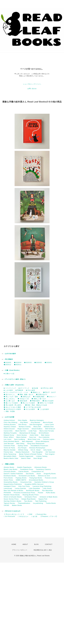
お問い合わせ (32, 89)
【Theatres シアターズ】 (49, 516)
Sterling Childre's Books (13, 501)
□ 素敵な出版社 (9, 464)
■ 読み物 (35, 388)
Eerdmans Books (10, 476)
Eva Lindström (44, 437)
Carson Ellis (8, 431)
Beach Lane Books (11, 469)
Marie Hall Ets (21, 431)
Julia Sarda (48, 450)
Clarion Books (24, 472)
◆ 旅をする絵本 (48, 401)
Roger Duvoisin (23, 429)
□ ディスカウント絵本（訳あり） (15, 379)
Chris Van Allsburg (10, 422)
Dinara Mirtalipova (42, 441)
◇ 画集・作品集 (9, 411)
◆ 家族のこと (36, 392)
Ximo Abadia (22, 420)
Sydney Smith (23, 446)
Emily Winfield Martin (11, 441)
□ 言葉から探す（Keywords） (14, 385)
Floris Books (8, 478)
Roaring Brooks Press (31, 495)
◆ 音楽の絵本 (22, 401)
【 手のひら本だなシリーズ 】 (14, 514)
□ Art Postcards (9, 516)
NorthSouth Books (33, 491)
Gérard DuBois (37, 429)
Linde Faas (33, 431)
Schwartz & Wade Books (49, 497)
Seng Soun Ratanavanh (36, 444)
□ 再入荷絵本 (8, 359)
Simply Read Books (29, 499)
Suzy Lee (33, 437)
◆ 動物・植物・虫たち (26, 394)
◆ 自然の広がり (42, 394)
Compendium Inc (38, 472)
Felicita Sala (8, 452)
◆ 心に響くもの (9, 401)
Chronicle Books (10, 472)
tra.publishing (38, 503)
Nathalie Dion (49, 427)
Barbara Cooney (25, 427)
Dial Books (30, 474)
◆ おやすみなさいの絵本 (12, 409)
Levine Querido (20, 488)
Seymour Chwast (10, 427)
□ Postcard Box (41, 514)
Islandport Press (10, 486)
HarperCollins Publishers (13, 484)
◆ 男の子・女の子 (50, 392)
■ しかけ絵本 (8, 390)
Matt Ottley (20, 444)
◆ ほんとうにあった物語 (12, 407)
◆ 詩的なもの (26, 397)
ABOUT (25, 544)
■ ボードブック (24, 388)
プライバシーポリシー (20, 550)
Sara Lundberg (20, 439)
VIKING (6, 505)
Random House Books (12, 495)
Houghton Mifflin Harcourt (34, 484)
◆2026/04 (18, 363)
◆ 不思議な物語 (39, 397)
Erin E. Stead (36, 450)
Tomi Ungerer (50, 454)
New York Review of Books (13, 491)
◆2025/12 (7, 365)
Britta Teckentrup (10, 454)
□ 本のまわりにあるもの (12, 511)
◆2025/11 (18, 365)
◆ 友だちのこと (9, 394)
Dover (39, 474)
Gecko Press (8, 480)
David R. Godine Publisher (13, 474)
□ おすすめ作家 (9, 417)
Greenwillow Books (11, 482)
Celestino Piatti (9, 446)
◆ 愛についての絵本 (11, 403)
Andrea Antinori (9, 420)
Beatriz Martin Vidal (11, 458)
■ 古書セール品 (9, 374)
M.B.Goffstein (44, 433)
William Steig (23, 450)
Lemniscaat (8, 488)
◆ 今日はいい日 (23, 399)
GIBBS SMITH (21, 480)
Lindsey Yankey (42, 456)
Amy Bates (24, 422)
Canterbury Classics (43, 469)
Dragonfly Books (50, 474)
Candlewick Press (27, 469)
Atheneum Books (41, 467)
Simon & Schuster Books (13, 497)
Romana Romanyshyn (37, 448)
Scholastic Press (31, 497)
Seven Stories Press (11, 499)
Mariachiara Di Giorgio (28, 433)
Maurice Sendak (10, 450)
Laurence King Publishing (42, 486)
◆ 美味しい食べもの (39, 399)
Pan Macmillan (47, 491)
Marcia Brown (48, 422)
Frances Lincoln (51, 478)
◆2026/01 (48, 363)
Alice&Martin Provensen (39, 446)
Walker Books (17, 505)
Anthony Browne (10, 425)
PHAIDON (7, 493)
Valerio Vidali (26, 458)
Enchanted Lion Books (27, 476)
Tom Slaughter (37, 452)
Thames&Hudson (24, 503)
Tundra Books (51, 503)
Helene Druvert (9, 429)
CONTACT (49, 544)
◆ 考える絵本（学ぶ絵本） (13, 405)
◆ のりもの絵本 (29, 409)
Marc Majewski (27, 441)
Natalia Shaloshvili (23, 452)
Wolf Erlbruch (50, 429)
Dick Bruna (22, 425)
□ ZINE (30, 514)
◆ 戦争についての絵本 (45, 403)
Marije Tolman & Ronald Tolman (31, 454)
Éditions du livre (44, 476)
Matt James (45, 435)
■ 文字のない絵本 (47, 388)
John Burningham (36, 425)
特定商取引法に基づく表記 (43, 550)
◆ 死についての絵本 (28, 403)
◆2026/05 (7, 363)
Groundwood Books (36, 480)
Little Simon (47, 488)
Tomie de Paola (9, 448)
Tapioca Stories (9, 503)
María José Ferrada (47, 431)
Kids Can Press (24, 486)
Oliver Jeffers (9, 437)
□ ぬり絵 (34, 516)
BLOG (36, 544)
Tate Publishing (41, 501)
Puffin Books (51, 493)
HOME (14, 544)
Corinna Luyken (49, 439)
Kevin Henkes (22, 435)
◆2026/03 (28, 363)
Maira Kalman (21, 437)
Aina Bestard (35, 422)
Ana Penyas (22, 448)
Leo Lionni (8, 439)
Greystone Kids (26, 482)
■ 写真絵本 (19, 390)
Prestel (40, 493)
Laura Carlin (49, 425)
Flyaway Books (21, 478)
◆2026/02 (38, 363)
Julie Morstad (9, 444)
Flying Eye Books (36, 478)
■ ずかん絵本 (31, 390)
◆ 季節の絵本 (35, 401)
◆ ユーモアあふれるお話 (32, 407)
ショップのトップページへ (32, 84)
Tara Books (28, 501)
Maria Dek (37, 427)
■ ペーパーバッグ (10, 388)
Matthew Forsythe (10, 433)
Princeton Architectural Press (24, 493)
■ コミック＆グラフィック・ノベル (16, 392)
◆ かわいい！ (52, 397)
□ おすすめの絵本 (10, 354)
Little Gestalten (34, 488)
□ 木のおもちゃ (23, 516)
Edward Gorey (9, 435)
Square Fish (43, 499)
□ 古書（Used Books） (12, 370)
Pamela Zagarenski (26, 456)
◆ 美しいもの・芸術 (11, 397)
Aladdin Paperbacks (24, 467)
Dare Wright (38, 458)
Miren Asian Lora (34, 439)
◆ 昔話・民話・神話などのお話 (36, 405)
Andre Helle (34, 435)
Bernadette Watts (10, 456)
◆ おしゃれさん (9, 399)
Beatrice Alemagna (37, 420)
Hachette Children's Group (44, 482)
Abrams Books (9, 467)
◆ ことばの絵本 (43, 409)
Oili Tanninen (50, 452)
